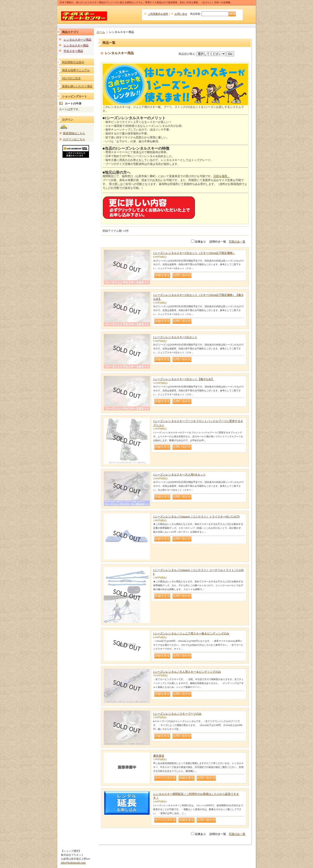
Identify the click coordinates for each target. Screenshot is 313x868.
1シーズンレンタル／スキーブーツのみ (177, 714)
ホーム (101, 32)
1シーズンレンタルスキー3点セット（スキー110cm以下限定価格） (194, 253)
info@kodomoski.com (73, 863)
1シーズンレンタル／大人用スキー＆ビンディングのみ (187, 672)
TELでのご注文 (72, 78)
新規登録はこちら (74, 133)
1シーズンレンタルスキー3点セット (175, 337)
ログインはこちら (74, 139)
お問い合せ (181, 14)
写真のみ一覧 (237, 242)
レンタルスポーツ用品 (78, 40)
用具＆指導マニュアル (76, 70)
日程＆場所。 (222, 176)
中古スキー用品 (73, 51)
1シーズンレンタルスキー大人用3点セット (179, 475)
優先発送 (159, 756)
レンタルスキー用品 (76, 45)
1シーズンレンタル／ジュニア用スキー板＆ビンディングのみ (191, 633)
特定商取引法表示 (73, 62)
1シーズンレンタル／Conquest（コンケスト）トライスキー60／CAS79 (196, 517)
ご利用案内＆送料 (158, 14)
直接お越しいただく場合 (77, 86)
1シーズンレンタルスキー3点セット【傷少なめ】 (184, 379)
